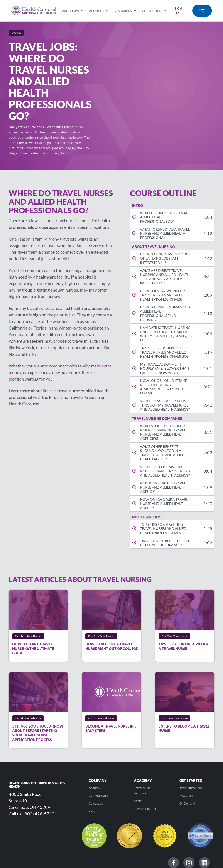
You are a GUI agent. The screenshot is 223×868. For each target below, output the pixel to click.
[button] (71, 10)
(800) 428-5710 (39, 814)
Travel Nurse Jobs (191, 788)
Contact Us (96, 803)
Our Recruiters (98, 795)
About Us (95, 788)
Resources (186, 795)
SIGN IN (202, 11)
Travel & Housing (145, 809)
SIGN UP (178, 11)
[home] (34, 11)
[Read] (38, 609)
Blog (92, 811)
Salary (138, 801)
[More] (28, 636)
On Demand (187, 803)
